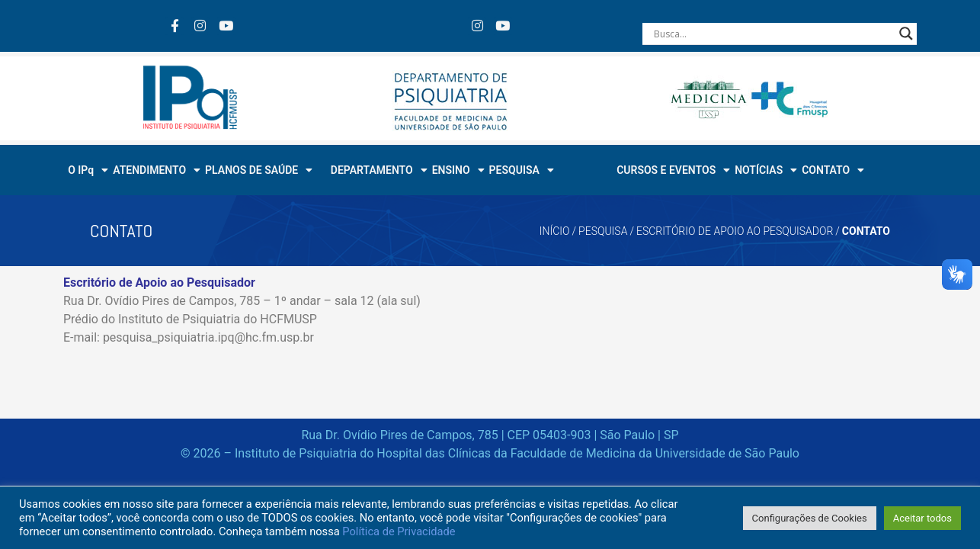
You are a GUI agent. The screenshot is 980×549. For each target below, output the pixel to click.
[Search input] (773, 34)
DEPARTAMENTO (379, 170)
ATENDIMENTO (157, 170)
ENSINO (458, 170)
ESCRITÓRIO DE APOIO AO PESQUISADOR (735, 231)
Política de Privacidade (399, 531)
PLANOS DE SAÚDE (259, 170)
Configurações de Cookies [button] (810, 518)
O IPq (88, 170)
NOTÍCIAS (766, 170)
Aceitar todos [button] (922, 518)
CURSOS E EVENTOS (673, 170)
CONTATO (833, 170)
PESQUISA (522, 170)
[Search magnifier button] (906, 34)
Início (555, 231)
